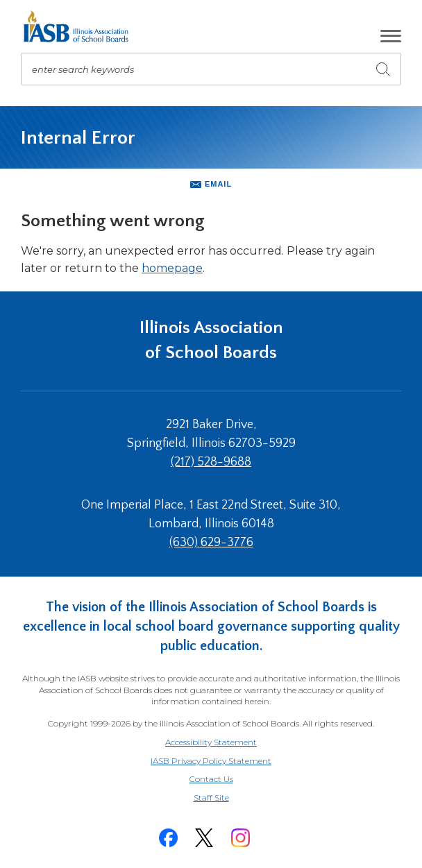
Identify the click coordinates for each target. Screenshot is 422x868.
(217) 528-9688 (211, 462)
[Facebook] (168, 838)
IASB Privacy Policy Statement (211, 761)
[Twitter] (204, 838)
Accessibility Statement (211, 742)
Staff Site (228, 798)
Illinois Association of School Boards (211, 340)
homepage (172, 268)
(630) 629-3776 (211, 543)
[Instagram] (240, 838)
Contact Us (211, 779)
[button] (391, 36)
